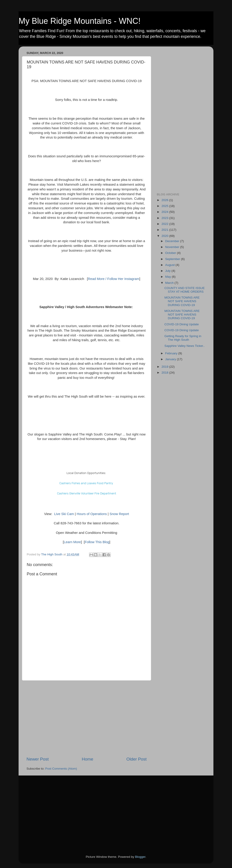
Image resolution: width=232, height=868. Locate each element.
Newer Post (38, 759)
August (170, 265)
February (172, 353)
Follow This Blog (97, 542)
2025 (165, 206)
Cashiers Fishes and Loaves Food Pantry (86, 483)
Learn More (72, 542)
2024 (165, 212)
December (173, 241)
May (168, 277)
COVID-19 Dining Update (182, 324)
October (171, 253)
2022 (165, 224)
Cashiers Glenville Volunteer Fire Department (87, 493)
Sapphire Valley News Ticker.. (185, 346)
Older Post (137, 759)
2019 (165, 367)
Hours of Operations (92, 514)
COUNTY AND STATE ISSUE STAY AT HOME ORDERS (185, 290)
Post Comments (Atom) (61, 769)
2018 (165, 373)
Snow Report (119, 514)
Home (87, 759)
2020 (165, 236)
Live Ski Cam (64, 514)
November (173, 247)
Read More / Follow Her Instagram (114, 279)
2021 (165, 230)
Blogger (140, 857)
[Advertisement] (87, 718)
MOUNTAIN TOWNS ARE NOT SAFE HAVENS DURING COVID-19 (182, 301)
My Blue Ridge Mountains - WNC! (80, 21)
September (173, 259)
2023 (165, 218)
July (168, 271)
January (171, 359)
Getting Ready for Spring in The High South (183, 338)
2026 (165, 200)
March (170, 283)
